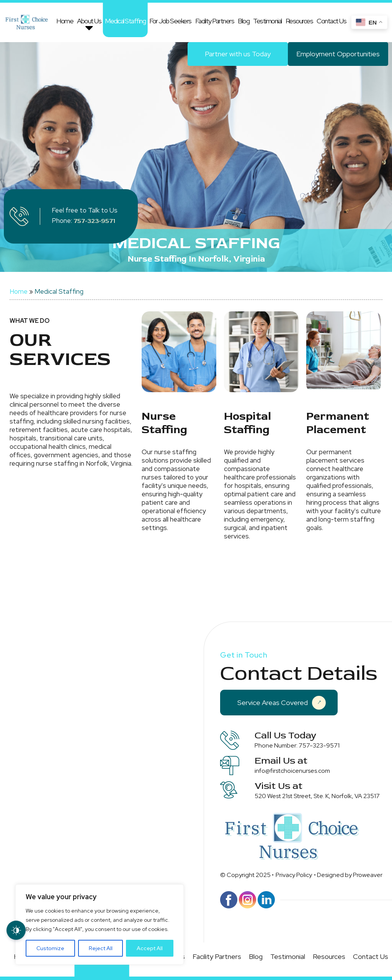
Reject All (101, 948)
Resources (299, 21)
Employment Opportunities (338, 54)
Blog (243, 21)
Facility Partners (215, 21)
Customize (50, 948)
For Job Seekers (170, 21)
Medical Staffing (125, 21)
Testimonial (267, 21)
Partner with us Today (238, 54)
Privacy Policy (294, 875)
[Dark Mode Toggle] (16, 930)
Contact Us (331, 21)
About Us (89, 21)
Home (65, 21)
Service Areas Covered (282, 703)
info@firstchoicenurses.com (292, 771)
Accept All (150, 948)
